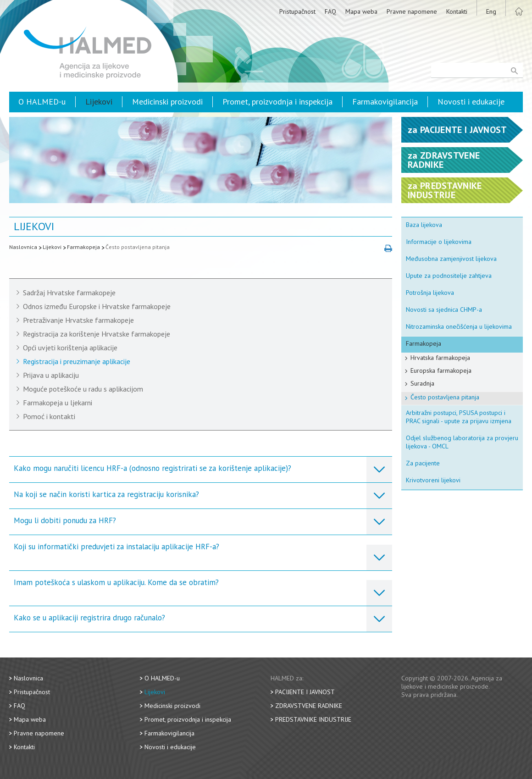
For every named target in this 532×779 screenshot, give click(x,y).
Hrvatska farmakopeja (440, 358)
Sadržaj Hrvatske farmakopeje (69, 293)
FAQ (330, 11)
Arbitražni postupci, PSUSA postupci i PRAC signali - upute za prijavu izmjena (459, 417)
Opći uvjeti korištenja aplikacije (70, 348)
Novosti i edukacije (471, 102)
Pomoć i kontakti (49, 416)
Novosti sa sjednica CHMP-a (444, 309)
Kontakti (457, 11)
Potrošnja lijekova (430, 293)
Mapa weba (361, 11)
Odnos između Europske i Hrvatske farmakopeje (97, 306)
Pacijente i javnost (305, 692)
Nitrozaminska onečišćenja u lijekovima (459, 326)
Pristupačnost (297, 11)
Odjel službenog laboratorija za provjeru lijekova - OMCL (462, 442)
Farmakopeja (83, 247)
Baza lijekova (424, 225)
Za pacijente (423, 463)
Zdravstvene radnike (309, 706)
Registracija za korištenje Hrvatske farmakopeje (97, 334)
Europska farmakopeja (441, 370)
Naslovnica (23, 247)
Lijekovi (99, 102)
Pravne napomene (412, 11)
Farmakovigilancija (385, 102)
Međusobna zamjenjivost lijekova (451, 259)
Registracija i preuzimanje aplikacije (77, 361)
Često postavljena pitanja (138, 247)
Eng (491, 11)
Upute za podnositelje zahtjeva (449, 276)
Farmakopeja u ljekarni (58, 403)
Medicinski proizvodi (167, 102)
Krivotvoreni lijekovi (433, 480)
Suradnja (422, 383)
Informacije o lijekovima (439, 242)
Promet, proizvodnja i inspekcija (277, 102)
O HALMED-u (42, 102)
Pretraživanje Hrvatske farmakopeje (78, 320)
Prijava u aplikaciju (51, 375)
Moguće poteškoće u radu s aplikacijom (83, 389)
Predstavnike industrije (313, 719)
